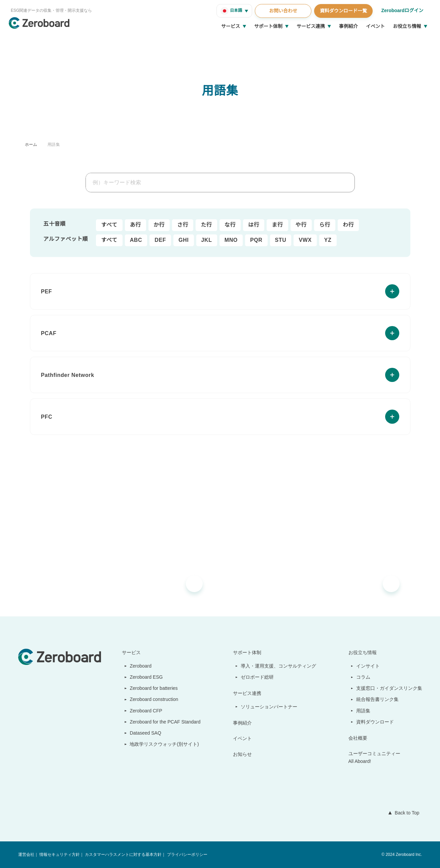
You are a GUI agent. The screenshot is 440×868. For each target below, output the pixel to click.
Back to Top (406, 813)
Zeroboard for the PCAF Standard (164, 722)
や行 (301, 225)
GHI (182, 240)
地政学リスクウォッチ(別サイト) (161, 744)
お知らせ (243, 754)
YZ (324, 240)
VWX (302, 240)
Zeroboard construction (154, 699)
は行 (254, 225)
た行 (206, 225)
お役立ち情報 (407, 26)
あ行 (136, 225)
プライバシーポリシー (187, 855)
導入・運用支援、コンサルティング (279, 666)
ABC (136, 240)
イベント (375, 26)
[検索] (349, 183)
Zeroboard (138, 666)
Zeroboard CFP (143, 711)
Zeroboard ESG (143, 677)
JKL (205, 240)
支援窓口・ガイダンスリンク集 (389, 688)
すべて (109, 225)
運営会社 (26, 855)
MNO (229, 240)
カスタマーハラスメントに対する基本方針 (123, 855)
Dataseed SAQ (142, 733)
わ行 (348, 225)
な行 (230, 225)
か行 (159, 225)
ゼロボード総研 (258, 677)
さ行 (183, 225)
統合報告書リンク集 (378, 699)
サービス (231, 26)
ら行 (325, 225)
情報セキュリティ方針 (59, 855)
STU (277, 240)
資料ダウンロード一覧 (342, 11)
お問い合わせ (282, 11)
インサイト (368, 666)
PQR (253, 240)
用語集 (54, 144)
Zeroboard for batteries (153, 688)
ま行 (277, 225)
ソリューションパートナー (270, 707)
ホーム (31, 144)
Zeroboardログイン (402, 10)
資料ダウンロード (375, 722)
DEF (159, 240)
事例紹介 (348, 26)
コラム (364, 677)
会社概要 (358, 738)
